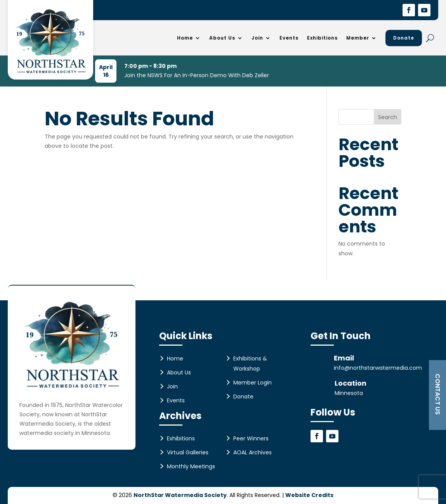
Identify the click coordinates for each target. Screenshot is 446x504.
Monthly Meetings (191, 466)
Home (185, 38)
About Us (222, 38)
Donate (404, 38)
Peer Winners (251, 438)
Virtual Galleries (188, 452)
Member (358, 38)
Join (257, 38)
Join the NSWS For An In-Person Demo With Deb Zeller (197, 75)
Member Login (253, 383)
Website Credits (309, 495)
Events (289, 38)
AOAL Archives (253, 452)
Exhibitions (322, 38)
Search (388, 117)
